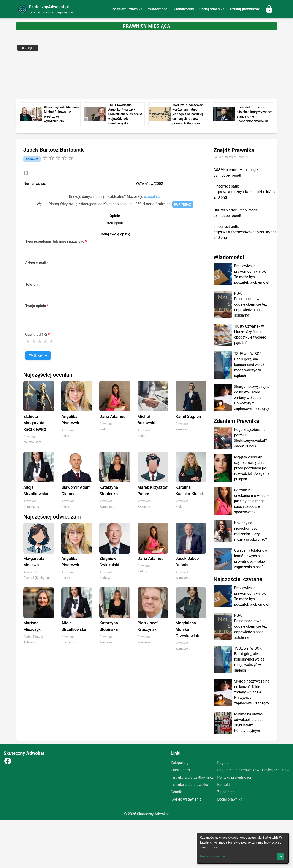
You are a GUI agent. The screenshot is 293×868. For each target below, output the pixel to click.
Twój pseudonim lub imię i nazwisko (55, 241)
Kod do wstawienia (186, 799)
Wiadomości (158, 9)
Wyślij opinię (38, 355)
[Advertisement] (153, 64)
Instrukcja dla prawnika (190, 785)
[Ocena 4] (46, 341)
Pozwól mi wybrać (213, 856)
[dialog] (243, 848)
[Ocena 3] (40, 341)
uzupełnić (152, 197)
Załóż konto (180, 770)
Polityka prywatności (234, 777)
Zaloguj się (180, 763)
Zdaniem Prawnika (127, 9)
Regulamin (226, 763)
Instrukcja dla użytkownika (192, 777)
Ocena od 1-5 (36, 335)
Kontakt (224, 785)
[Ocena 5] (52, 341)
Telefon (31, 284)
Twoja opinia (36, 306)
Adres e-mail (36, 263)
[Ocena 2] (34, 341)
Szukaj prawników (245, 9)
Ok (281, 856)
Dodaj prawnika (212, 9)
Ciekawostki (184, 9)
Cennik (176, 792)
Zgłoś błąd (226, 792)
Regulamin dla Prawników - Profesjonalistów (253, 770)
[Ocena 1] (28, 341)
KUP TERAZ (183, 204)
